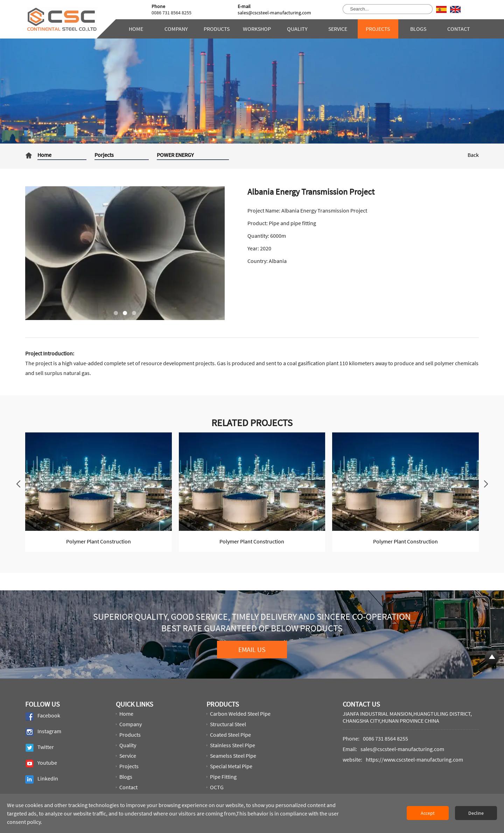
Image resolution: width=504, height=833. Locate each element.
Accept (428, 813)
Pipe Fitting (223, 777)
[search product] (425, 9)
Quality (297, 29)
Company (176, 29)
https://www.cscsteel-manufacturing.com (414, 759)
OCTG (217, 787)
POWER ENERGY (175, 155)
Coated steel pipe (230, 735)
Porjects (104, 155)
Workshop (257, 29)
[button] (116, 313)
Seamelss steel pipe (233, 756)
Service (338, 29)
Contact (459, 29)
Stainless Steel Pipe (233, 745)
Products (217, 29)
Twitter (40, 748)
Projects (378, 29)
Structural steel (228, 724)
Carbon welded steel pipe (240, 714)
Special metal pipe (231, 766)
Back (473, 155)
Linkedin (42, 779)
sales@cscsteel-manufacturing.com (274, 13)
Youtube (41, 763)
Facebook (43, 716)
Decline (476, 813)
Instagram (43, 732)
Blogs (418, 29)
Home (136, 29)
